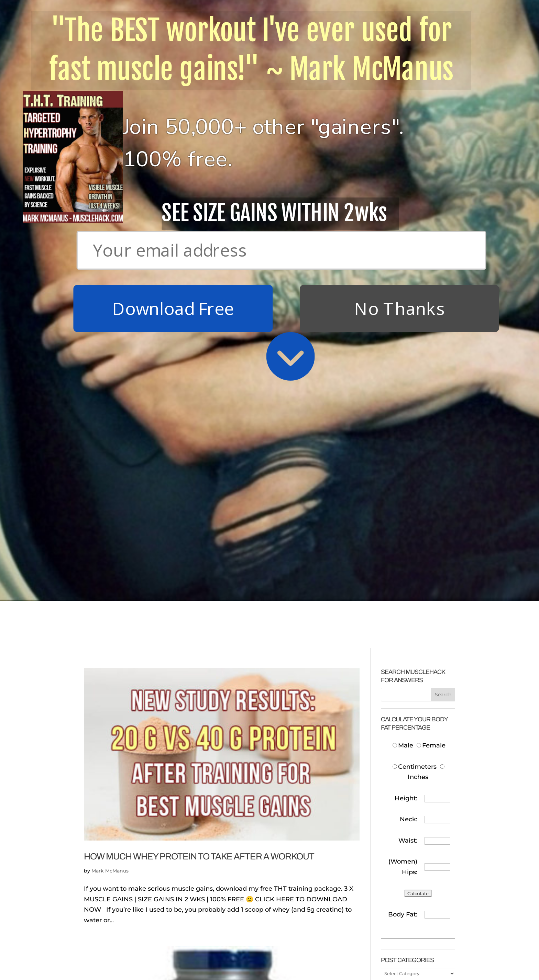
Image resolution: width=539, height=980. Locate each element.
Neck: (409, 382)
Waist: (408, 403)
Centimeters (415, 329)
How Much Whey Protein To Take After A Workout (199, 418)
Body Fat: (403, 476)
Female (431, 308)
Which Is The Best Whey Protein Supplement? (189, 812)
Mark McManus (110, 433)
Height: (406, 360)
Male (404, 308)
